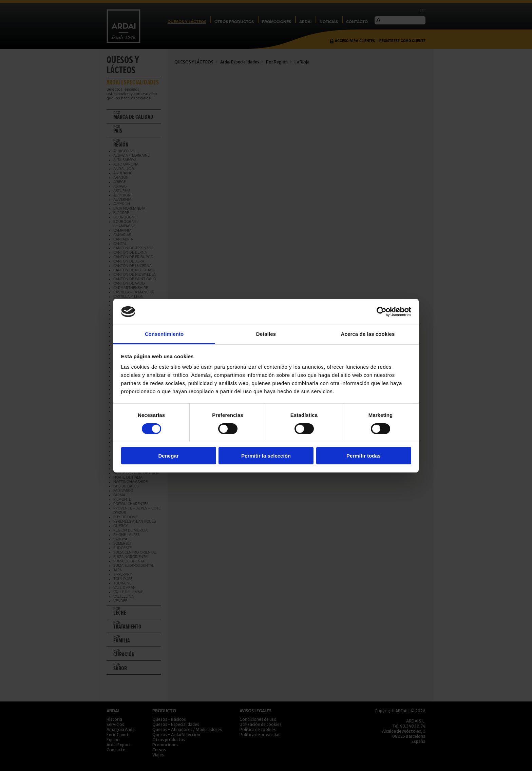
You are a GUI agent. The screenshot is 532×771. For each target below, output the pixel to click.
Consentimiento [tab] (164, 334)
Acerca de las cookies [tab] (368, 334)
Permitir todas (364, 456)
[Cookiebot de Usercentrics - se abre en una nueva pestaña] (382, 312)
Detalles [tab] (266, 334)
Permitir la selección (266, 456)
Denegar (168, 456)
